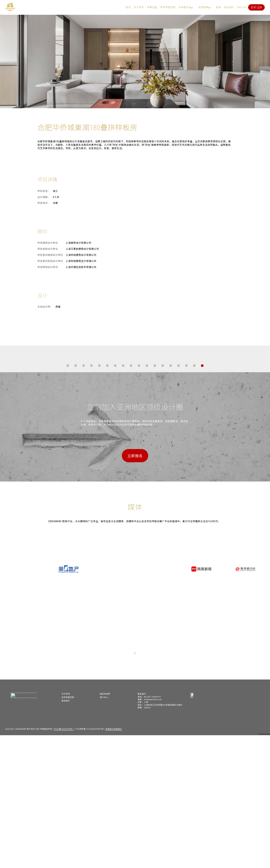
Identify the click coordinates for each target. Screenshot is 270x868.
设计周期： (44, 197)
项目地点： (44, 203)
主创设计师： (45, 307)
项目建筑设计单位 (48, 243)
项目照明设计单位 (48, 267)
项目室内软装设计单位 (50, 261)
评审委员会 (185, 7)
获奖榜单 (203, 7)
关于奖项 (139, 7)
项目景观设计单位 (48, 249)
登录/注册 (256, 7)
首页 (128, 7)
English (242, 7)
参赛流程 (152, 7)
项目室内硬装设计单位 (50, 255)
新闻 (218, 7)
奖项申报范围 (168, 7)
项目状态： (44, 191)
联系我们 (229, 7)
